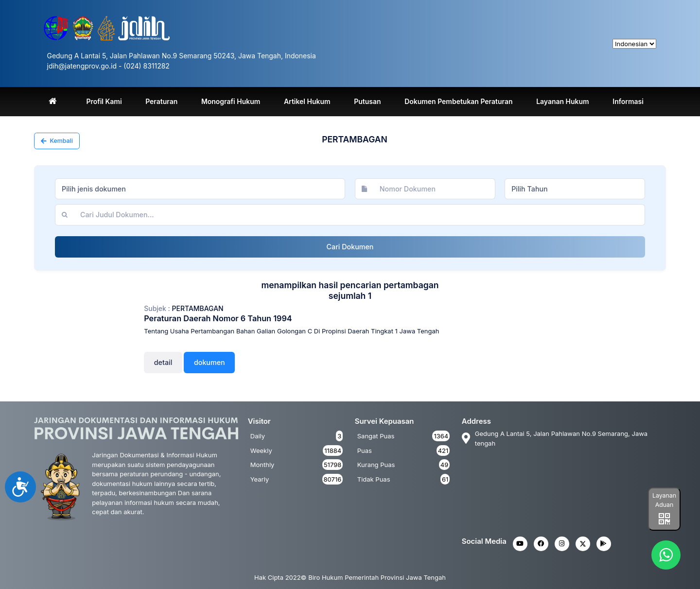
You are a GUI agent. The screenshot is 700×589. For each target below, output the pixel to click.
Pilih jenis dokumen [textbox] (94, 189)
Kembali (57, 141)
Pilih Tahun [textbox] (530, 189)
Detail (163, 362)
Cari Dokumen (350, 247)
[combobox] (200, 189)
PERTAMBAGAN (198, 308)
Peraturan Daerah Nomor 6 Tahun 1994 (218, 318)
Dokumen (210, 362)
